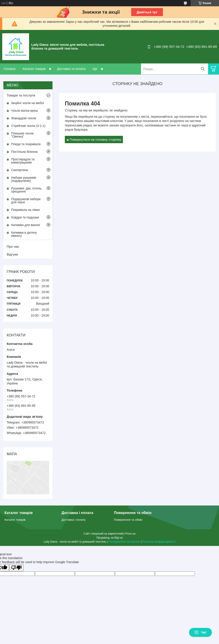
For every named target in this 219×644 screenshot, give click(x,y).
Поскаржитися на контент (124, 542)
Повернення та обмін (128, 520)
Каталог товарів (34, 69)
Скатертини (20, 170)
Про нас (13, 246)
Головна (9, 69)
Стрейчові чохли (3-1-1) (28, 126)
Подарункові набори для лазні (26, 201)
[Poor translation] (16, 568)
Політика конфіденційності (159, 542)
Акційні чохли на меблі (27, 103)
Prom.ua (130, 534)
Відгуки (12, 254)
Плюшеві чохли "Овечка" (22, 135)
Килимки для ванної (26, 225)
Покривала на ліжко (26, 210)
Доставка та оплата (71, 69)
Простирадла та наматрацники (23, 161)
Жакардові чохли (24, 118)
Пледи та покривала (26, 144)
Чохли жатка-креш (24, 111)
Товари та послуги (21, 95)
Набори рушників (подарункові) (24, 179)
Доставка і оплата (74, 520)
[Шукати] (203, 69)
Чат (200, 632)
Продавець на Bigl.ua (109, 538)
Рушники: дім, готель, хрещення (27, 190)
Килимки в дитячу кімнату (24, 234)
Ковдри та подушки (25, 217)
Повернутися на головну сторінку (95, 139)
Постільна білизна (24, 152)
